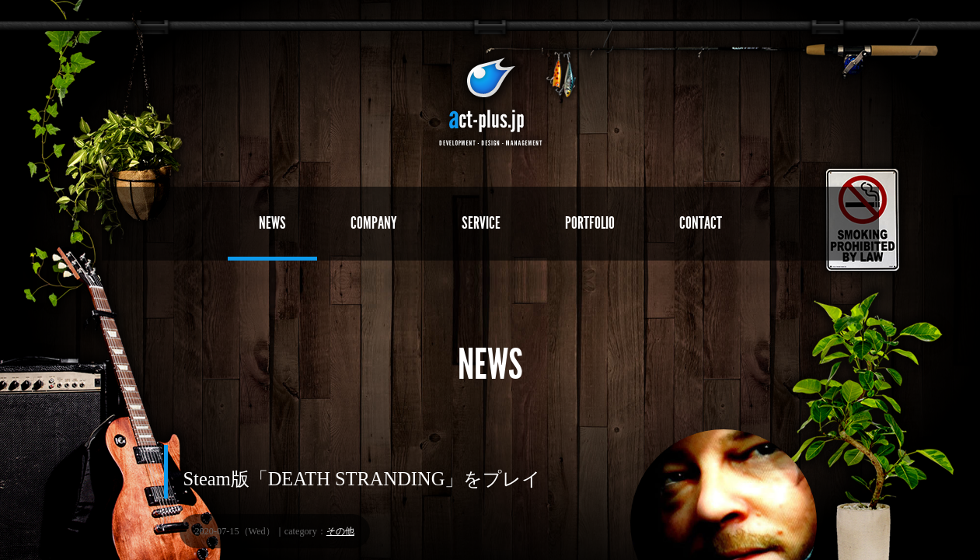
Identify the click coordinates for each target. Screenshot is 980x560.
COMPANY (374, 223)
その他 (340, 531)
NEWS (272, 223)
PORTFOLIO (590, 223)
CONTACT (701, 223)
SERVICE (481, 223)
